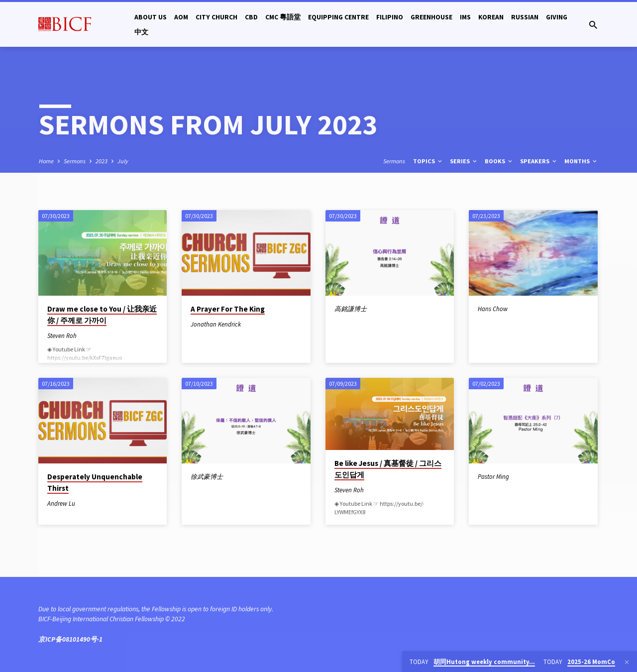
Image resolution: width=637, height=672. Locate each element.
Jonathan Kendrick (216, 324)
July (123, 161)
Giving (557, 17)
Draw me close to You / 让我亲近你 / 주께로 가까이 (102, 315)
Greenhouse (431, 17)
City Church (216, 17)
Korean (491, 17)
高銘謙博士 (351, 309)
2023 (102, 161)
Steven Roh (62, 336)
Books (499, 161)
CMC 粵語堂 (283, 17)
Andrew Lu (61, 503)
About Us (151, 17)
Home (46, 161)
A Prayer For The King (228, 309)
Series (464, 161)
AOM (181, 17)
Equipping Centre (338, 17)
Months (581, 161)
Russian (525, 17)
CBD (251, 17)
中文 (141, 32)
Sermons (75, 161)
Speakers (539, 161)
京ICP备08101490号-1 (70, 639)
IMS (465, 17)
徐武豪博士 (207, 476)
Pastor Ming (493, 476)
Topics (428, 161)
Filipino (390, 17)
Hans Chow (493, 309)
